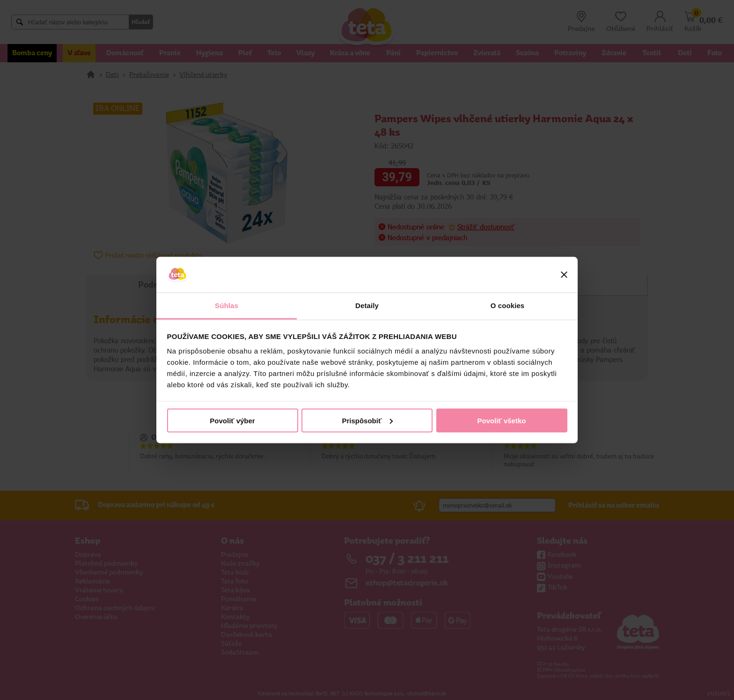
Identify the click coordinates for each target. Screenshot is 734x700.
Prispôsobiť (367, 420)
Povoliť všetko (502, 420)
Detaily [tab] (367, 306)
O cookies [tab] (508, 306)
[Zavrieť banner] (564, 275)
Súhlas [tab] (227, 306)
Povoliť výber (232, 420)
